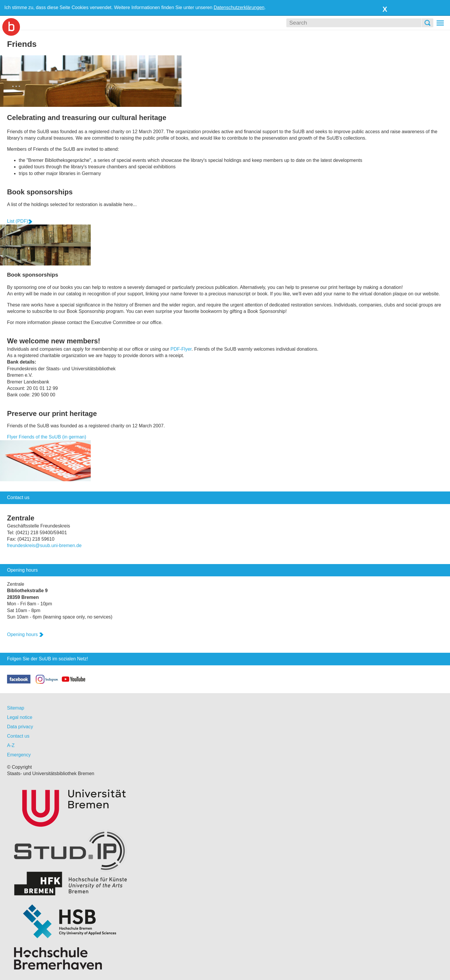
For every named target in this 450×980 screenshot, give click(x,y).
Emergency (19, 755)
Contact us (18, 736)
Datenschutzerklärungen (239, 7)
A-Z (11, 745)
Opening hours (25, 634)
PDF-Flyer (181, 349)
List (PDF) (20, 221)
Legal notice (20, 717)
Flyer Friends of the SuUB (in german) (47, 437)
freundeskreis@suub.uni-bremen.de (44, 545)
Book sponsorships (40, 192)
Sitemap (16, 708)
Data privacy (20, 727)
